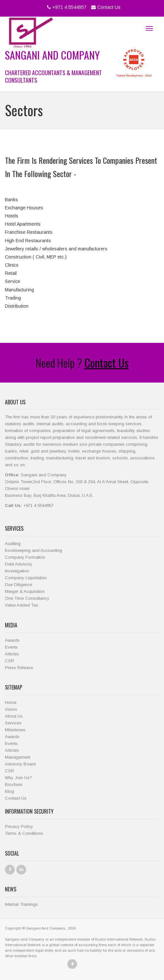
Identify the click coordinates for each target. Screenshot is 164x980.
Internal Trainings (21, 904)
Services (13, 723)
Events (11, 647)
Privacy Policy (19, 826)
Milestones (15, 730)
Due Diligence (18, 585)
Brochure (14, 784)
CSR (9, 661)
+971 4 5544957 (66, 7)
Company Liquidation (26, 578)
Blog (9, 791)
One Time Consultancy (27, 598)
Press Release (19, 668)
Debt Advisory (19, 564)
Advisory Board (20, 764)
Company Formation (25, 557)
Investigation (17, 571)
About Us (14, 716)
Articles (12, 654)
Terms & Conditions (24, 833)
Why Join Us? (18, 778)
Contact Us (105, 7)
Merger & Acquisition (25, 591)
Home (11, 702)
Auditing (13, 544)
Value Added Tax (22, 605)
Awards (12, 640)
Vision (11, 709)
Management (17, 757)
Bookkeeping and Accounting (33, 550)
